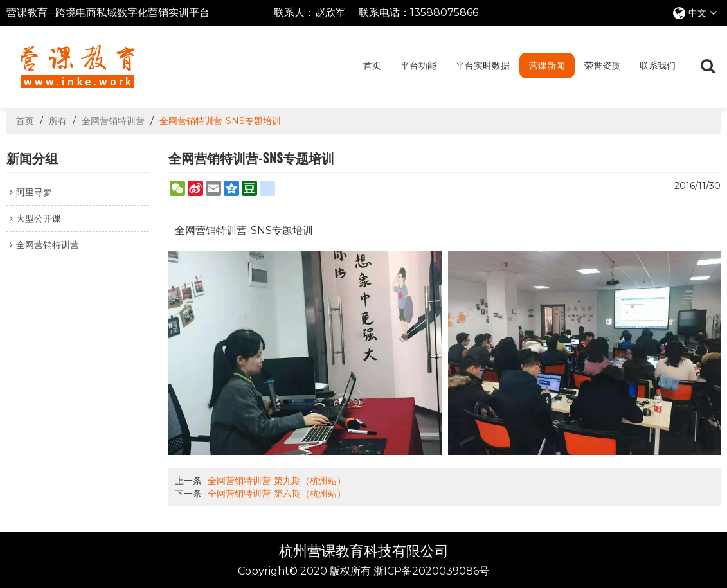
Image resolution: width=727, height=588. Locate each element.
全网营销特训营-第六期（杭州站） (277, 494)
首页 (372, 66)
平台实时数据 (483, 66)
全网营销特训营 (113, 121)
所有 (58, 121)
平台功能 (418, 66)
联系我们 (658, 66)
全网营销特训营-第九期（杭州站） (277, 481)
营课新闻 (547, 66)
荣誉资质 (602, 66)
